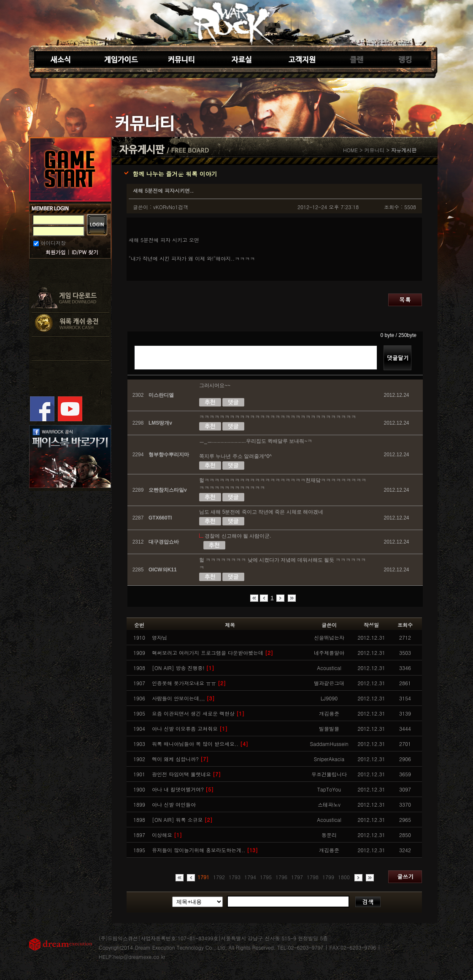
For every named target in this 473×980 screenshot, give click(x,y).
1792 (219, 877)
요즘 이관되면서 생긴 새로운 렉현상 (198, 713)
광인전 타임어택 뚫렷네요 (186, 774)
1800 (344, 877)
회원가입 (56, 252)
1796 (281, 877)
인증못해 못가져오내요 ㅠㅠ (189, 683)
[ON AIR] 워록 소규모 (182, 820)
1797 (297, 877)
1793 (235, 877)
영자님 (159, 637)
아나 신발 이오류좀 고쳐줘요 (190, 728)
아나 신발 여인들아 (174, 804)
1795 (266, 877)
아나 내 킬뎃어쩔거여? (183, 789)
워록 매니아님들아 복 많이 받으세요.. (200, 744)
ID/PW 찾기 (85, 252)
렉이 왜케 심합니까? (180, 759)
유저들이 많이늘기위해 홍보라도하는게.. (205, 850)
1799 (328, 877)
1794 (250, 877)
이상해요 (167, 835)
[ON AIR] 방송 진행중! (183, 668)
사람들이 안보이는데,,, (183, 698)
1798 (313, 877)
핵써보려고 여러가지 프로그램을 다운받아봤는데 (212, 653)
